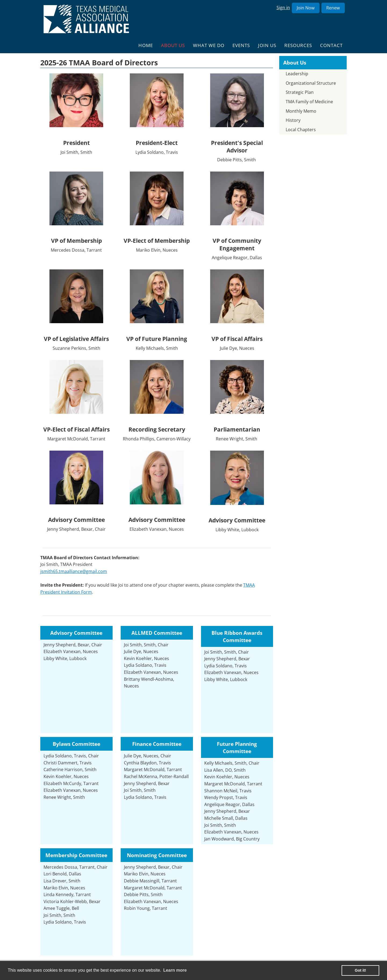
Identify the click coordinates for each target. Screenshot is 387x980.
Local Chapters (301, 130)
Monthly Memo (301, 111)
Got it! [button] (360, 970)
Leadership (297, 74)
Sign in (283, 8)
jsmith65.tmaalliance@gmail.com (74, 571)
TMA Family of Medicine (309, 102)
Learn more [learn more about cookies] (175, 970)
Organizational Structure (311, 83)
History (293, 120)
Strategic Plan (300, 92)
